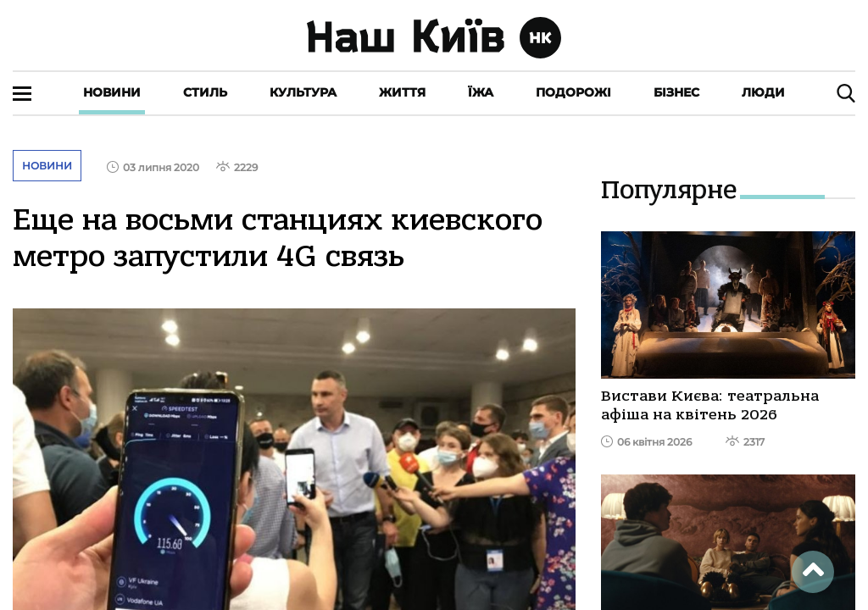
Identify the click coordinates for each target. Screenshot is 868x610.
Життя (402, 92)
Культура (303, 92)
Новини (112, 92)
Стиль (205, 92)
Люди (763, 92)
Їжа (481, 92)
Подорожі (573, 92)
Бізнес (676, 92)
